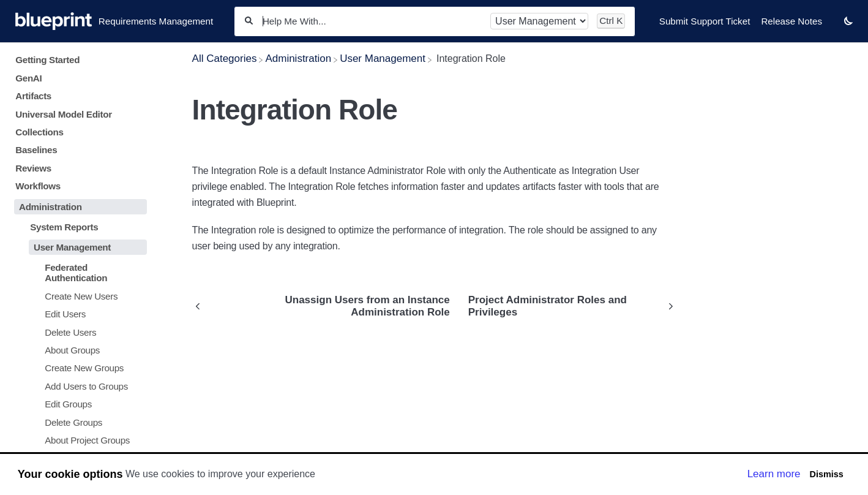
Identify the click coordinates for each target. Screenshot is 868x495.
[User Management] (383, 59)
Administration (51, 207)
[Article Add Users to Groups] (78, 386)
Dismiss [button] (826, 474)
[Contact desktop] (833, 27)
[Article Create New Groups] (78, 368)
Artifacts (33, 96)
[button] (848, 21)
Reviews (33, 168)
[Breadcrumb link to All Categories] (225, 59)
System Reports (64, 227)
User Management (72, 247)
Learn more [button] (774, 474)
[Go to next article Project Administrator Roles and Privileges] (568, 306)
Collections (39, 132)
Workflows (38, 186)
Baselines (36, 150)
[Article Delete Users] (78, 332)
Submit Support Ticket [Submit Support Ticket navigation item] (705, 21)
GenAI (28, 78)
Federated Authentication (76, 273)
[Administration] (298, 59)
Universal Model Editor (64, 114)
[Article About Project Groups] (78, 440)
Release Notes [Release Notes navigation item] (791, 21)
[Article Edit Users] (78, 314)
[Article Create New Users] (78, 296)
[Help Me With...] (372, 21)
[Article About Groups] (78, 350)
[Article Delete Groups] (78, 422)
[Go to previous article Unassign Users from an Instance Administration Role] (326, 306)
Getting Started (47, 60)
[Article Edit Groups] (78, 404)
